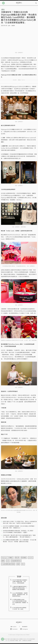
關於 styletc (14, 627)
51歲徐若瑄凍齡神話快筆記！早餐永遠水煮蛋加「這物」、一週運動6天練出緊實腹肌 (20, 588)
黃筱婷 (13, 26)
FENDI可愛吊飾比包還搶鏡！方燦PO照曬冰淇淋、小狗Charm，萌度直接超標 (20, 581)
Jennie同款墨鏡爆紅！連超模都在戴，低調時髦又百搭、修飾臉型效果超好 (20, 594)
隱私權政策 (25, 627)
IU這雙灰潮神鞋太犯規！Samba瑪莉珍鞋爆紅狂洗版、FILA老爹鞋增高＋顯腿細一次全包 (20, 602)
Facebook (14, 629)
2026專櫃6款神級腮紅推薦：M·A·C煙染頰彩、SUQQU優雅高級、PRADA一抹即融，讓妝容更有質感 (20, 541)
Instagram (24, 629)
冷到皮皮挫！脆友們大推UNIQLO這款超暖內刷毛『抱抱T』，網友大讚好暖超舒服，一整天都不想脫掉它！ (19, 536)
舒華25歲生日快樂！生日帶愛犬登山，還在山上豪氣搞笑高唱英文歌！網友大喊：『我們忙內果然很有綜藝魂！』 (20, 522)
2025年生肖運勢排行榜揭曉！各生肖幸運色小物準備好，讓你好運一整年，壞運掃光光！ (19, 527)
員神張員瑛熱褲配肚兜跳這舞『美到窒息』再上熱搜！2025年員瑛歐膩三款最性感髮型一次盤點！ (19, 531)
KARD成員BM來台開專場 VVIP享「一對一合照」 (20, 608)
